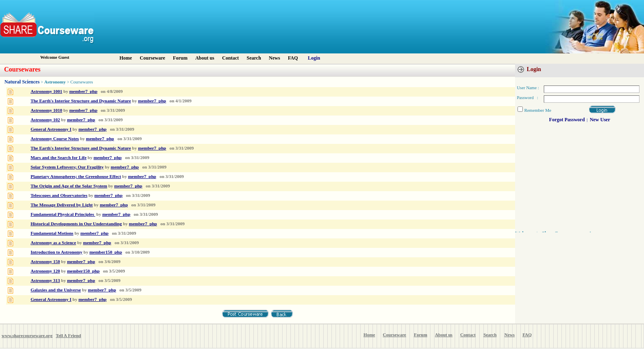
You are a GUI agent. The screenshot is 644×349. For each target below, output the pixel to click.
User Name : (528, 88)
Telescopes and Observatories (59, 195)
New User (600, 120)
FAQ (293, 58)
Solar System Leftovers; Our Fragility (67, 167)
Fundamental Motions (52, 233)
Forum (180, 58)
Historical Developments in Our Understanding (76, 224)
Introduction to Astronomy (56, 252)
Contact (231, 58)
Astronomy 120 (45, 271)
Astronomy (55, 82)
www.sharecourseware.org (27, 335)
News (275, 58)
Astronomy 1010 (46, 110)
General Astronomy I (51, 129)
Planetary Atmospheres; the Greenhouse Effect (76, 176)
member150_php (106, 252)
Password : (527, 98)
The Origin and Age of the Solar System (69, 186)
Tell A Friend (68, 335)
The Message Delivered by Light (61, 205)
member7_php (83, 91)
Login (314, 58)
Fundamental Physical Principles (63, 214)
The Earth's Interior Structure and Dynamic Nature (80, 101)
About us (205, 58)
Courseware (152, 58)
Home (126, 58)
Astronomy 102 (45, 120)
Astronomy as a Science (53, 243)
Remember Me (538, 110)
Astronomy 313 (45, 280)
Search (254, 58)
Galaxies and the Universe (56, 290)
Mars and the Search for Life (58, 157)
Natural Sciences (22, 82)
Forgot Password (567, 120)
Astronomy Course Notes (55, 139)
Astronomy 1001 (46, 91)
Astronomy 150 (45, 261)
